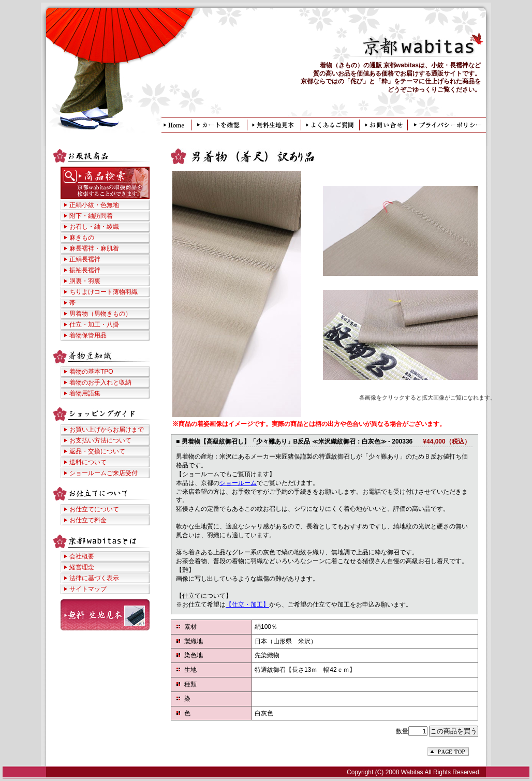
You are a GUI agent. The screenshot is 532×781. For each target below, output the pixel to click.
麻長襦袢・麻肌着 (94, 248)
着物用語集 (85, 393)
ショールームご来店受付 (104, 473)
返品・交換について (97, 451)
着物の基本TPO (91, 372)
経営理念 (82, 567)
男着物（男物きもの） (100, 314)
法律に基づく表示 (94, 578)
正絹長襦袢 (85, 259)
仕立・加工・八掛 (94, 325)
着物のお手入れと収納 (100, 382)
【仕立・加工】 (247, 605)
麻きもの (82, 238)
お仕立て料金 (88, 520)
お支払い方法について (100, 440)
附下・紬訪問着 (91, 216)
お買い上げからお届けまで (107, 430)
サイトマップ (88, 589)
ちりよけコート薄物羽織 (104, 292)
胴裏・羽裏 (85, 281)
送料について (88, 462)
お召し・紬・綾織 (94, 227)
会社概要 (82, 556)
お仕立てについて (94, 509)
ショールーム (238, 483)
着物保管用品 (88, 335)
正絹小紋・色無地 (94, 205)
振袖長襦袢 (85, 270)
